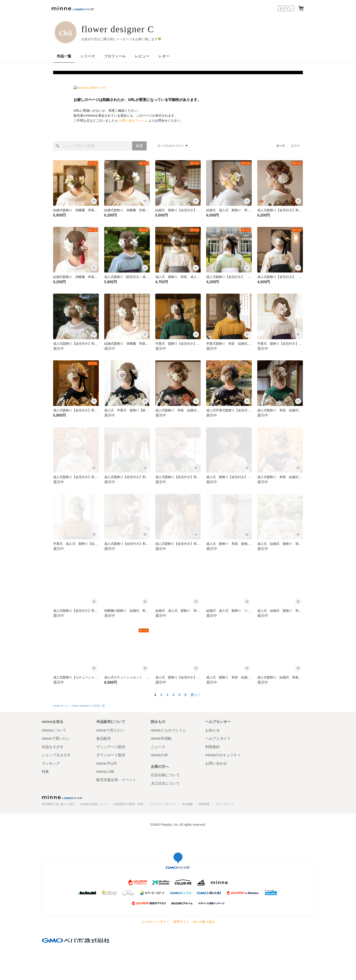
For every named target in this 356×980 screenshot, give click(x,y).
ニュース (158, 747)
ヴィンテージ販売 (111, 747)
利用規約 (213, 747)
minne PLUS (106, 763)
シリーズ (88, 56)
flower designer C (118, 29)
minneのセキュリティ (223, 755)
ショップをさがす (56, 755)
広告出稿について (165, 775)
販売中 (295, 146)
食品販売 (104, 738)
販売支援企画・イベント (116, 780)
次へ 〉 (196, 695)
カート (301, 8)
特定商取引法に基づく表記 (58, 804)
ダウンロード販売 (111, 755)
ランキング (51, 763)
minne (62, 797)
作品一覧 (64, 56)
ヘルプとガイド (218, 738)
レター (164, 56)
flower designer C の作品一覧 (89, 706)
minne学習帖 (161, 738)
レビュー (142, 56)
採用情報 (204, 804)
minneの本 (159, 755)
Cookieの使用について (94, 804)
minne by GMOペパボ (73, 8)
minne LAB (105, 772)
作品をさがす (53, 747)
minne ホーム (61, 706)
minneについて (54, 730)
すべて (281, 146)
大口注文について (165, 783)
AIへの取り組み (204, 922)
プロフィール (115, 56)
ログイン (286, 8)
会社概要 (187, 804)
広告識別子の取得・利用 (128, 804)
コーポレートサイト (155, 922)
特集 (45, 772)
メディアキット (225, 804)
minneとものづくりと (168, 730)
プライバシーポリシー (163, 804)
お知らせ (213, 730)
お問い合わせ (216, 763)
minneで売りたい (110, 730)
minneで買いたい (56, 738)
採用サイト (181, 922)
